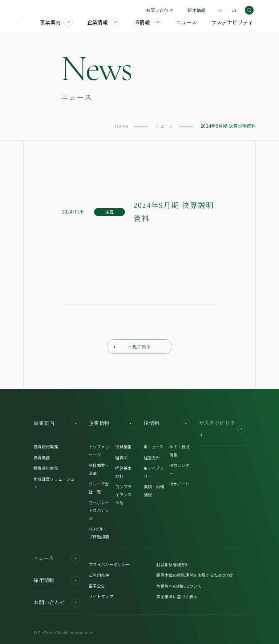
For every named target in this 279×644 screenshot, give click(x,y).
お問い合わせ (159, 10)
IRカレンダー (179, 469)
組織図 (121, 457)
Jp (220, 10)
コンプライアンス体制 (123, 494)
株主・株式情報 (180, 451)
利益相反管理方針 (173, 564)
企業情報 (112, 423)
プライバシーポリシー (109, 564)
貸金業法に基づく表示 (177, 596)
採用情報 (196, 10)
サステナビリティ (222, 429)
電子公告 (97, 586)
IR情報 (167, 423)
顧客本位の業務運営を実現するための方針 (195, 575)
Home (122, 126)
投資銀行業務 (46, 447)
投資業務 (42, 457)
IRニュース (154, 447)
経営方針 (152, 457)
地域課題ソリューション (54, 483)
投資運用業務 (46, 468)
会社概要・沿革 (99, 469)
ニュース (164, 126)
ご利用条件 (99, 575)
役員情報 (123, 447)
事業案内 (57, 423)
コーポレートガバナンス (99, 510)
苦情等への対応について (179, 586)
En (234, 10)
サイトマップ (101, 596)
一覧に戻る (132, 346)
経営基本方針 (123, 472)
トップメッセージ (99, 451)
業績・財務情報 (154, 491)
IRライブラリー (154, 472)
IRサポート (179, 484)
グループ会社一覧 (99, 488)
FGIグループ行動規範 (99, 533)
